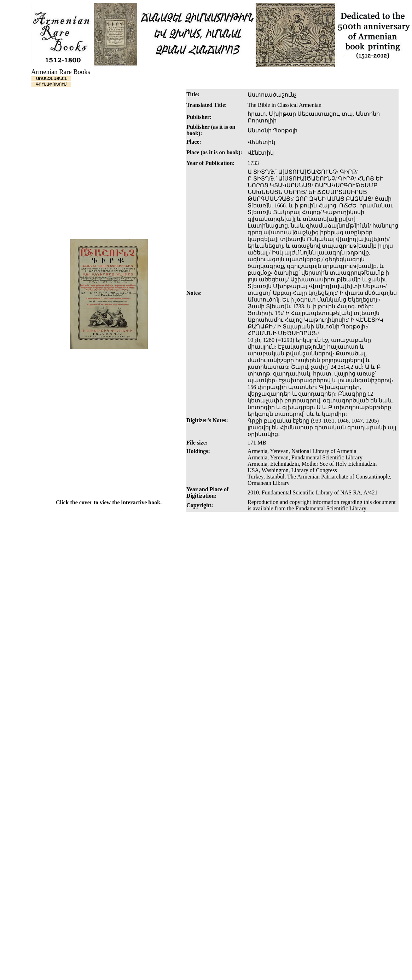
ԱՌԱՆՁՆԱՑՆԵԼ (51, 79)
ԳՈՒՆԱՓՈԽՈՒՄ (51, 84)
